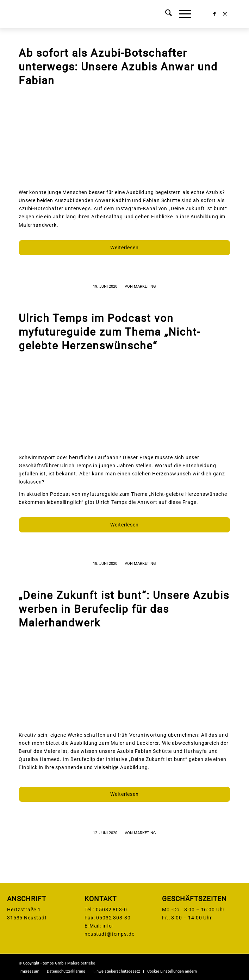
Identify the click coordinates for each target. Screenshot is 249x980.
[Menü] (182, 14)
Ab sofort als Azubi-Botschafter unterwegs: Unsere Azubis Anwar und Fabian (118, 67)
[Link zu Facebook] (214, 14)
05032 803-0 (111, 910)
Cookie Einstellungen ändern (172, 971)
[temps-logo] (103, 14)
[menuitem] (165, 14)
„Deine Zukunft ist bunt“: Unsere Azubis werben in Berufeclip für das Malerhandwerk (124, 609)
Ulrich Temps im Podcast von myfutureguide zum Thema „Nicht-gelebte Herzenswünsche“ (110, 332)
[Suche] (165, 14)
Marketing (145, 286)
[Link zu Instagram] (225, 14)
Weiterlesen (124, 248)
